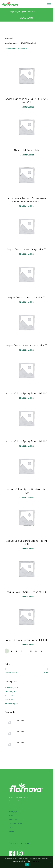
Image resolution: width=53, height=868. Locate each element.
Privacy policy (35, 861)
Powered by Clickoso (16, 801)
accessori (9, 687)
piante (7, 699)
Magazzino (13, 819)
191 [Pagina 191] (31, 651)
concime (8, 691)
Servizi (12, 827)
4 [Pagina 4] (21, 651)
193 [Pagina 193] (41, 651)
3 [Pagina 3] (17, 651)
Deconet (20, 720)
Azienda (12, 815)
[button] (26, 107)
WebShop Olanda (16, 823)
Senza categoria (12, 703)
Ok (27, 865)
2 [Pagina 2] (12, 651)
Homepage (13, 811)
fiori (6, 695)
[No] (50, 862)
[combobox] (17, 48)
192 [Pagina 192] (36, 651)
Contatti (12, 831)
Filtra (46, 672)
